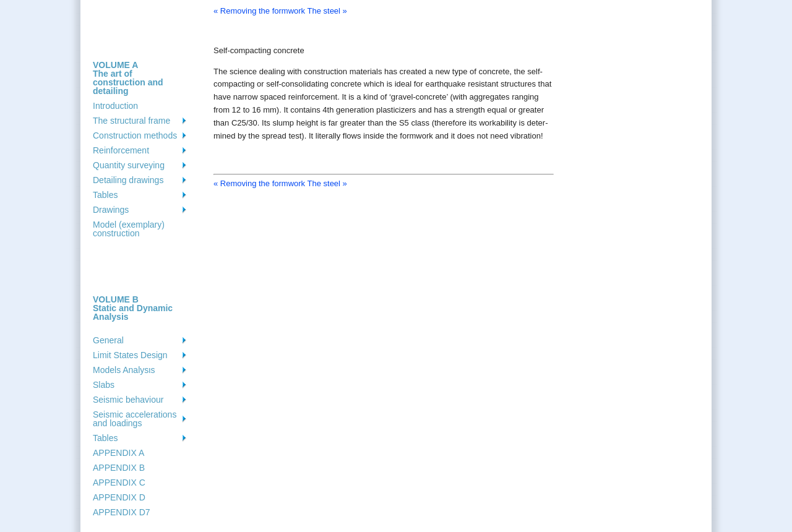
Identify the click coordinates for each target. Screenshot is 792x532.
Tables (105, 195)
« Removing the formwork (259, 11)
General (108, 340)
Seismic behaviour (128, 400)
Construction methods (135, 135)
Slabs (104, 385)
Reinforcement (121, 150)
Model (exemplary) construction (129, 229)
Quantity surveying (129, 165)
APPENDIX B (119, 468)
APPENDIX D (119, 497)
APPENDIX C (119, 483)
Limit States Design (130, 355)
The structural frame (131, 121)
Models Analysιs (124, 370)
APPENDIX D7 (122, 512)
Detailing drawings (128, 180)
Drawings (111, 210)
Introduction (115, 106)
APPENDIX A (118, 453)
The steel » (327, 11)
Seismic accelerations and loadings (135, 419)
